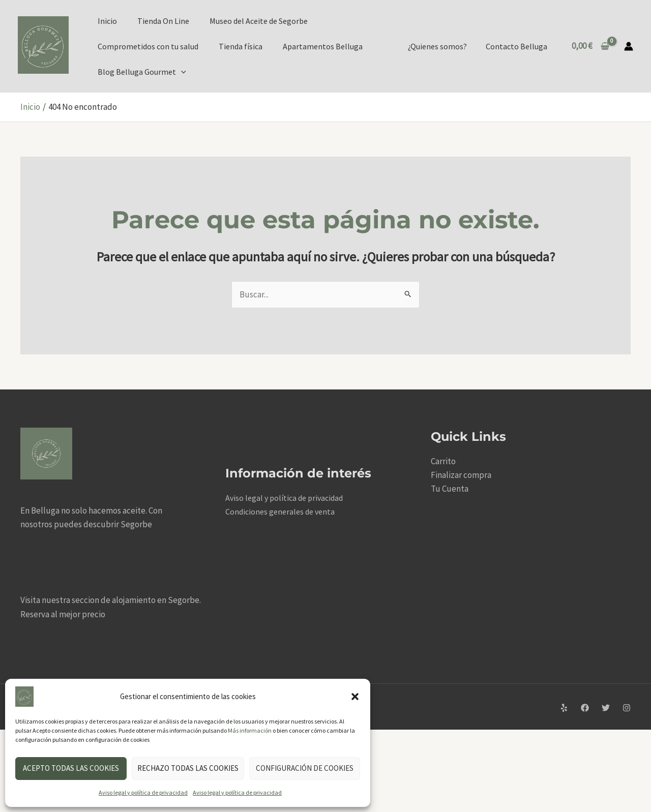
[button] (355, 697)
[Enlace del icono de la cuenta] (629, 46)
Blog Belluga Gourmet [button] (142, 72)
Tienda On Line (163, 21)
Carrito (443, 461)
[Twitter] (606, 708)
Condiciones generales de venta (280, 512)
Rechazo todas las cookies (188, 768)
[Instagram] (627, 708)
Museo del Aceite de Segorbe (259, 21)
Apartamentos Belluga (323, 46)
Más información (250, 730)
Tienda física (241, 46)
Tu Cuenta (450, 489)
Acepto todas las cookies (71, 768)
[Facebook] (585, 708)
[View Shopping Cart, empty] (590, 46)
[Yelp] (564, 708)
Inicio (107, 21)
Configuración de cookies (305, 768)
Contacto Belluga (518, 46)
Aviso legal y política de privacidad (143, 792)
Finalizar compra (461, 475)
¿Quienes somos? (441, 46)
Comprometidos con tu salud (148, 46)
